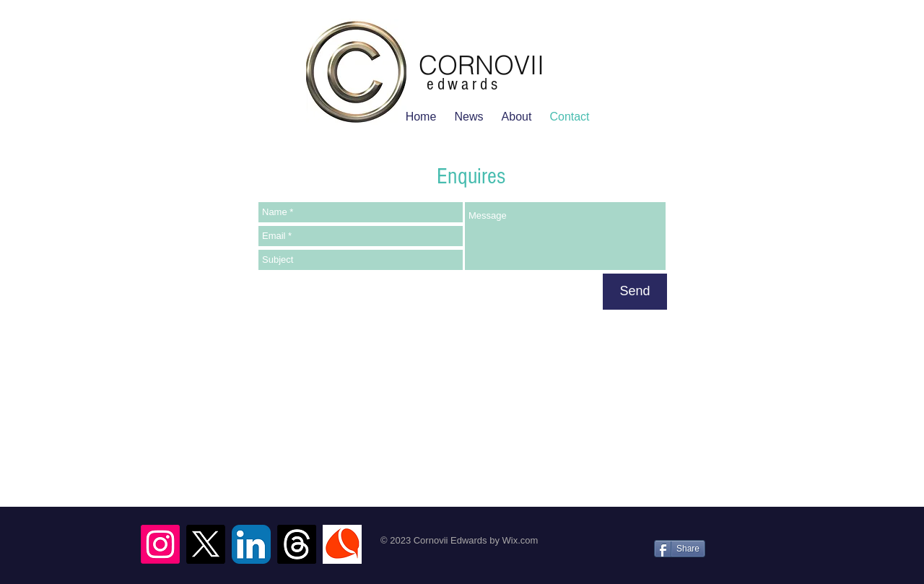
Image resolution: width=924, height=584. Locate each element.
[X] (206, 544)
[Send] (635, 292)
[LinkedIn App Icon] (251, 544)
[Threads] (297, 544)
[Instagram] (160, 544)
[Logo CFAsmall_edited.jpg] (342, 544)
